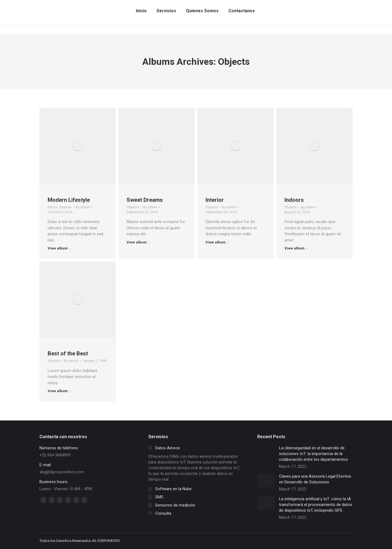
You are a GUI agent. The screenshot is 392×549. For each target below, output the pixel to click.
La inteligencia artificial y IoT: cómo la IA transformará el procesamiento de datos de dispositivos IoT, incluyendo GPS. (316, 505)
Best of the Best (68, 353)
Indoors (294, 200)
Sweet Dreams (145, 200)
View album (59, 248)
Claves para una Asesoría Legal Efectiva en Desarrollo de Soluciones (315, 479)
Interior (215, 200)
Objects (65, 207)
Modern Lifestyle (69, 200)
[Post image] (266, 452)
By (83, 207)
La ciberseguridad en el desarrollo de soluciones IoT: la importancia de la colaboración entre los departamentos (313, 454)
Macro (53, 207)
